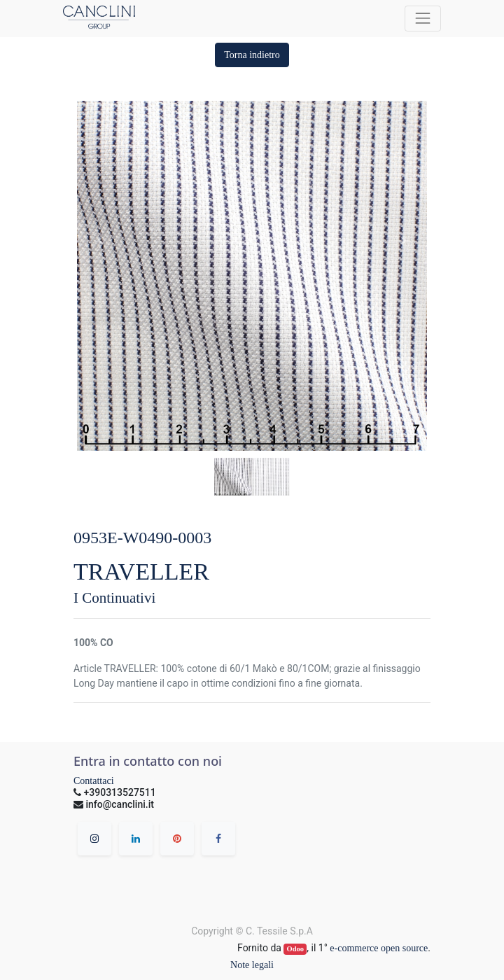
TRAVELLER (141, 572)
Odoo (296, 949)
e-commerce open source (379, 948)
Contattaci (94, 781)
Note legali (252, 965)
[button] (252, 55)
